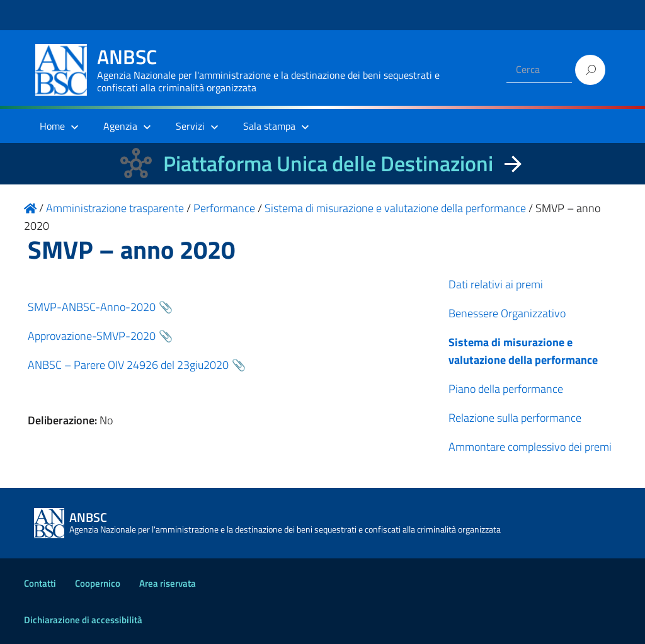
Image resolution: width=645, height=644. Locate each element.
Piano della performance (506, 389)
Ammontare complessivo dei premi (530, 447)
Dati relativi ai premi (496, 284)
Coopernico (98, 583)
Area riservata (168, 583)
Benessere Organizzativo (507, 313)
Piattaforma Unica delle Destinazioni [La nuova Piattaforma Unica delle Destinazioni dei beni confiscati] (328, 163)
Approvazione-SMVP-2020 (92, 336)
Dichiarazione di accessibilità (83, 620)
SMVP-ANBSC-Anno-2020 (92, 307)
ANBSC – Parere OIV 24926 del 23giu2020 (128, 365)
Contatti (40, 583)
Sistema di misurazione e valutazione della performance (523, 351)
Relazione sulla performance (515, 418)
